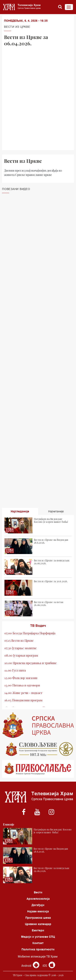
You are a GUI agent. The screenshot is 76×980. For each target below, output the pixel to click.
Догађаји (38, 905)
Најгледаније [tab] (20, 511)
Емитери (38, 930)
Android (30, 966)
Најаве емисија (38, 911)
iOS (49, 966)
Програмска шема (38, 918)
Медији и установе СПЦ (38, 937)
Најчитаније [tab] (56, 511)
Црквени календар (38, 924)
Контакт (38, 943)
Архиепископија (38, 899)
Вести (38, 892)
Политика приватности (38, 949)
